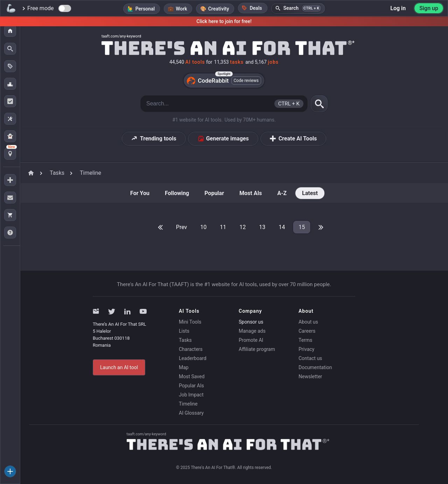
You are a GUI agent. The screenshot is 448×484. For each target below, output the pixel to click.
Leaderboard (193, 358)
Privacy (306, 349)
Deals (252, 8)
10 (203, 227)
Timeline (188, 404)
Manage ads (252, 331)
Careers (307, 331)
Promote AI (251, 340)
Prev (182, 227)
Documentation (315, 367)
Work (181, 9)
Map (184, 367)
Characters (191, 349)
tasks (237, 62)
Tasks (185, 340)
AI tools (195, 62)
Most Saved (192, 376)
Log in (398, 8)
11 (223, 227)
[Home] (224, 47)
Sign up (429, 8)
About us (308, 322)
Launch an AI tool (119, 367)
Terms (305, 340)
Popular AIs (191, 386)
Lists (184, 331)
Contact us (310, 358)
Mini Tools (190, 322)
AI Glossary (191, 413)
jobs (273, 62)
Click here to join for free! (224, 21)
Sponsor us (251, 322)
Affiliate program (257, 349)
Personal (145, 9)
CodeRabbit (224, 81)
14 (282, 227)
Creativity (219, 9)
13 (262, 227)
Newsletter (310, 376)
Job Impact (191, 395)
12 (243, 227)
